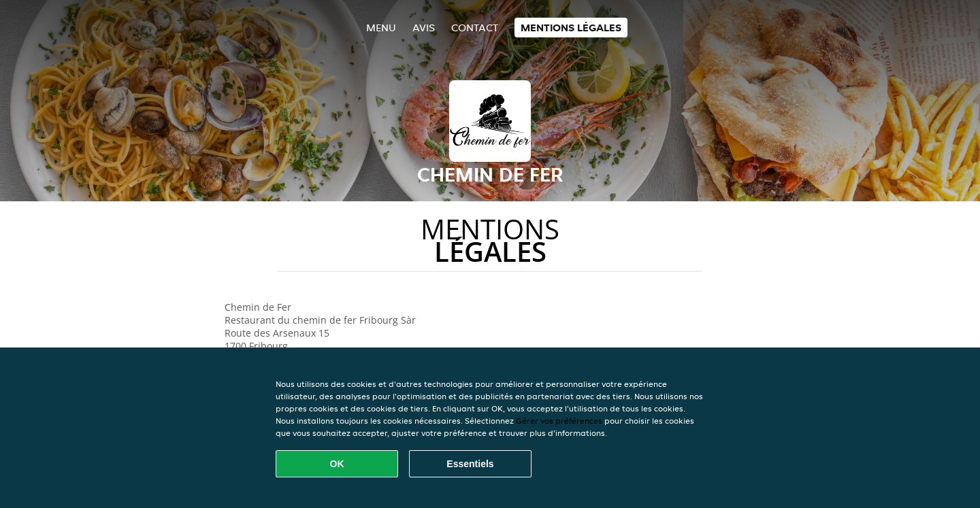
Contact (475, 28)
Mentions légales (571, 28)
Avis (424, 28)
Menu (381, 28)
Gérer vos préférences (559, 421)
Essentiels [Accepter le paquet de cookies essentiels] (470, 464)
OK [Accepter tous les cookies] (337, 464)
